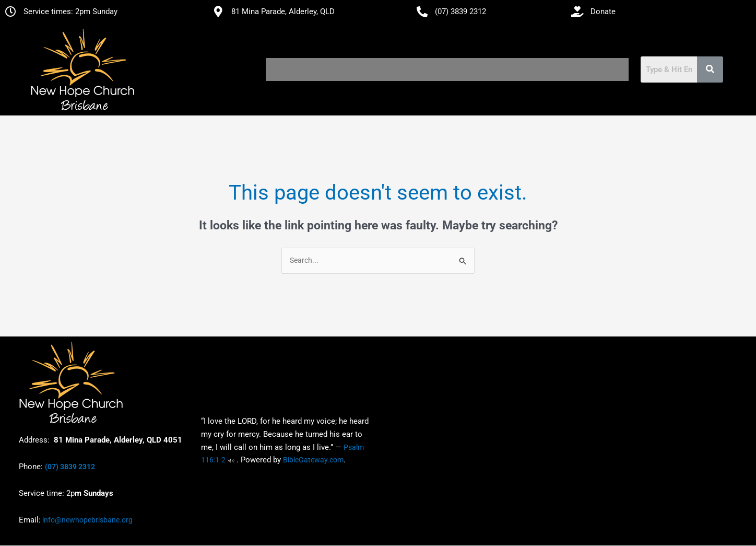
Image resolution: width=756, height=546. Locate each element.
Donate (609, 69)
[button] (329, 69)
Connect (444, 69)
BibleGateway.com (313, 461)
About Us (329, 69)
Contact (568, 69)
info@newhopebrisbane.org (87, 520)
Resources (387, 69)
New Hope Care (509, 69)
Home (284, 69)
